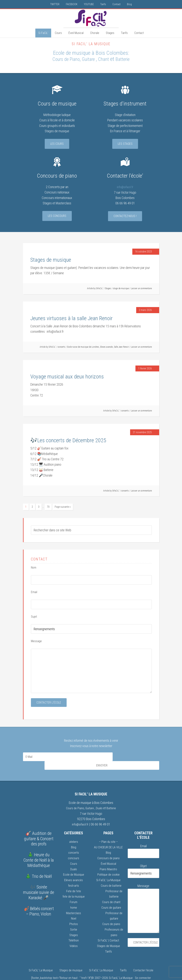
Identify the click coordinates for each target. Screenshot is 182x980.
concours (74, 848)
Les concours (57, 216)
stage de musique (121, 288)
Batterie (127, 59)
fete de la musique (74, 886)
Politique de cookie (108, 864)
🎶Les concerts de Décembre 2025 (68, 440)
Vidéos (74, 935)
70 (48, 507)
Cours (74, 854)
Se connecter (143, 966)
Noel (74, 908)
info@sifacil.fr (125, 187)
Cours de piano (111, 913)
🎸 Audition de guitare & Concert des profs (39, 829)
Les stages (125, 144)
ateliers (74, 832)
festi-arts (74, 875)
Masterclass (74, 902)
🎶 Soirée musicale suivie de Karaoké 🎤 (39, 883)
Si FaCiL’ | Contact (108, 929)
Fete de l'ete (74, 881)
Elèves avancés (74, 870)
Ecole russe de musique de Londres (83, 347)
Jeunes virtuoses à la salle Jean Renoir (71, 318)
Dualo (100, 799)
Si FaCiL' (91, 18)
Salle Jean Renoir (121, 347)
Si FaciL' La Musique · (122, 966)
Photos (74, 913)
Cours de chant (111, 892)
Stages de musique (51, 260)
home (74, 897)
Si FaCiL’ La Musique (108, 870)
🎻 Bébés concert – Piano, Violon (39, 902)
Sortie (74, 918)
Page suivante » (63, 507)
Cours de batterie (111, 875)
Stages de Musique (108, 935)
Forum (74, 892)
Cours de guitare (111, 897)
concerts (62, 347)
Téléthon (74, 929)
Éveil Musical (108, 854)
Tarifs (108, 940)
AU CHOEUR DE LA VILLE (108, 838)
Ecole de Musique (74, 864)
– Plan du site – (108, 832)
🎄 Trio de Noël (39, 867)
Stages (108, 288)
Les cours (57, 144)
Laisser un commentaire (141, 288)
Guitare (89, 59)
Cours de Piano (63, 59)
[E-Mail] (68, 756)
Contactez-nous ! (125, 216)
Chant (106, 59)
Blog (74, 838)
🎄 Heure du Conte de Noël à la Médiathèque (39, 851)
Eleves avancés (107, 347)
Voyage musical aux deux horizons (67, 376)
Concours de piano (108, 848)
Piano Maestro (108, 859)
